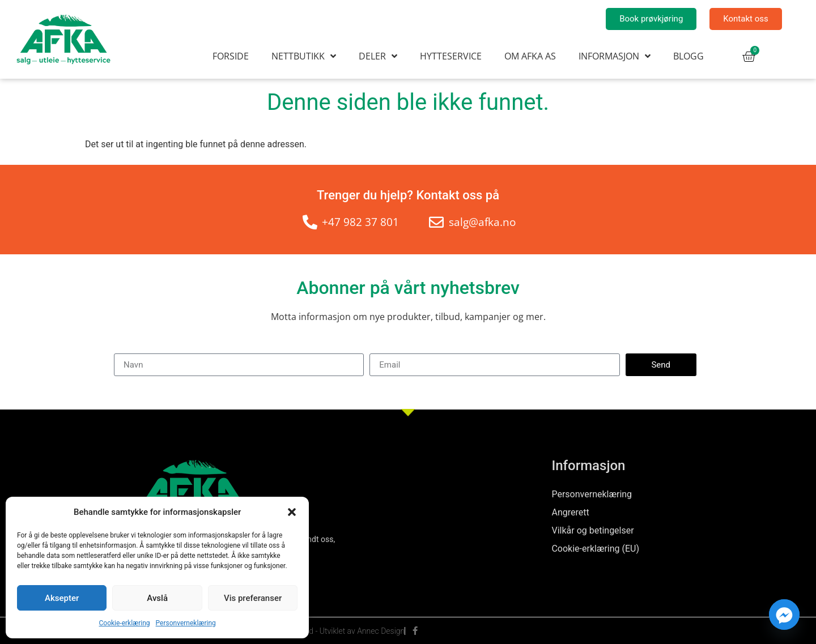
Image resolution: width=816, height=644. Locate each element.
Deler (378, 56)
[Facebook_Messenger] (784, 615)
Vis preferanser (253, 598)
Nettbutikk (304, 56)
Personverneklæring (186, 623)
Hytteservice (451, 56)
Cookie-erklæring (125, 623)
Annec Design (381, 631)
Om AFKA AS (530, 56)
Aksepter (62, 598)
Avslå (157, 598)
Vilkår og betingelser (592, 530)
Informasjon (615, 56)
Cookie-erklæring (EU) (595, 549)
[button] (292, 512)
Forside (231, 56)
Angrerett (570, 512)
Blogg (688, 56)
